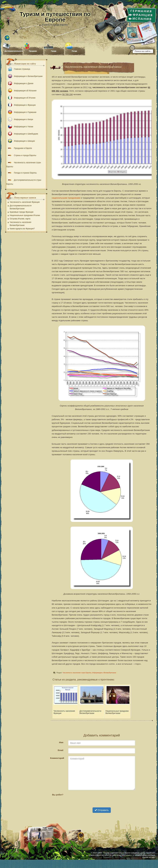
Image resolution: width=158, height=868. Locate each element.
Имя (61, 742)
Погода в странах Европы (21, 173)
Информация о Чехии (20, 127)
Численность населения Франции (25, 202)
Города (54, 51)
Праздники (33, 51)
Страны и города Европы (21, 155)
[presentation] (102, 799)
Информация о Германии (21, 112)
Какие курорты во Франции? (22, 229)
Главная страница (18, 69)
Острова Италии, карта (20, 219)
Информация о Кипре (20, 119)
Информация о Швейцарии (22, 134)
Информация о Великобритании (104, 673)
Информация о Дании (20, 83)
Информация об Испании (21, 91)
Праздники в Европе (19, 148)
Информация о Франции (21, 105)
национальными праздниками (66, 198)
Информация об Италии (21, 98)
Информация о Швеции (21, 141)
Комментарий (57, 758)
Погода (74, 51)
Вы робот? (58, 795)
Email (61, 750)
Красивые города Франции (22, 212)
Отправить (102, 810)
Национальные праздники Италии (25, 215)
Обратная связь (138, 853)
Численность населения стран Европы (77, 673)
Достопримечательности (14, 51)
